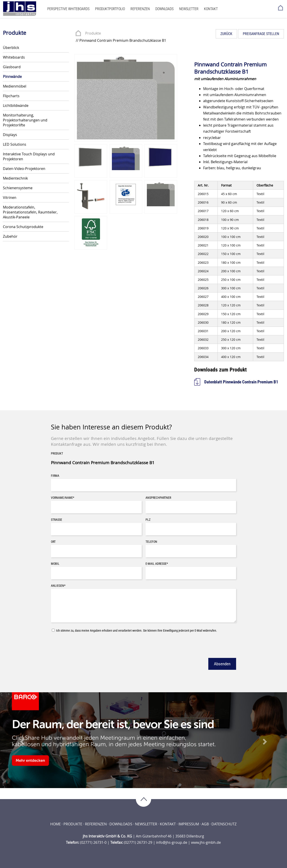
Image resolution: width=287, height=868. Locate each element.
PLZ (148, 520)
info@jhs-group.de (172, 842)
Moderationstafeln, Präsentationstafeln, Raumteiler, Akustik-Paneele (30, 212)
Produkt (57, 454)
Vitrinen (10, 198)
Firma (55, 476)
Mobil (55, 564)
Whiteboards (14, 57)
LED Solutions (15, 144)
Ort (53, 542)
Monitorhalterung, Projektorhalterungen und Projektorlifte (25, 120)
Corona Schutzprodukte (23, 227)
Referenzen (140, 9)
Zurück (226, 34)
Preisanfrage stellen (261, 34)
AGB (205, 824)
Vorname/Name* (63, 498)
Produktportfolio (110, 9)
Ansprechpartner (158, 498)
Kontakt (211, 9)
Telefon (151, 542)
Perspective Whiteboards (68, 9)
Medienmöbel (15, 86)
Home (55, 824)
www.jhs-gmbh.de (206, 842)
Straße (57, 520)
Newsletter (189, 9)
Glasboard (12, 67)
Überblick (11, 48)
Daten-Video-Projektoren (24, 169)
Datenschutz (224, 824)
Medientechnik (15, 178)
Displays (10, 135)
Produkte (93, 33)
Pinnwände (12, 77)
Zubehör (10, 236)
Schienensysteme (18, 188)
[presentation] (85, 645)
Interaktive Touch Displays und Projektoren (29, 156)
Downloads (164, 9)
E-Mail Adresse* (157, 564)
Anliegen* (58, 586)
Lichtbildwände (16, 105)
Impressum (189, 824)
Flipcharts (11, 96)
